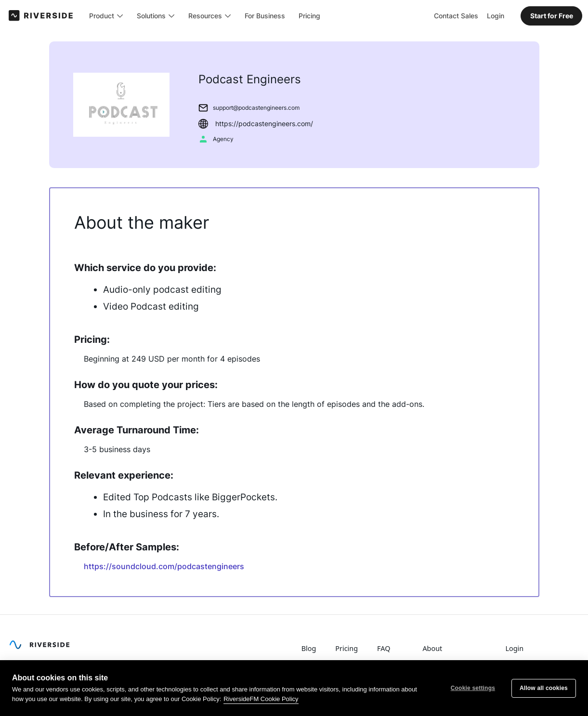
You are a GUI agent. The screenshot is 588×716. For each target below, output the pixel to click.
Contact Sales (456, 15)
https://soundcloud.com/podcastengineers (164, 566)
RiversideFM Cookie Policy (261, 699)
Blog (309, 648)
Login (496, 15)
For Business (265, 15)
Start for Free (552, 15)
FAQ (384, 648)
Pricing (310, 15)
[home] (41, 15)
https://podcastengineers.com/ (264, 124)
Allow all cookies (544, 688)
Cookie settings (473, 688)
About (432, 648)
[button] (107, 15)
